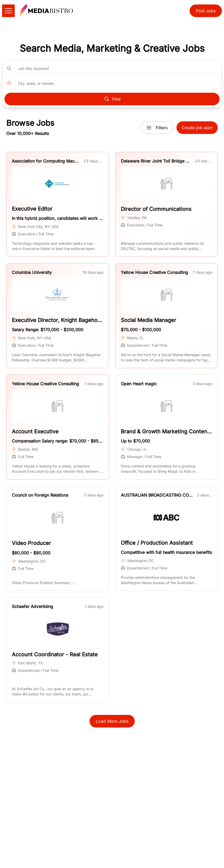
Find (112, 99)
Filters (157, 128)
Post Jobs (206, 11)
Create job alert (197, 128)
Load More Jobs (112, 721)
